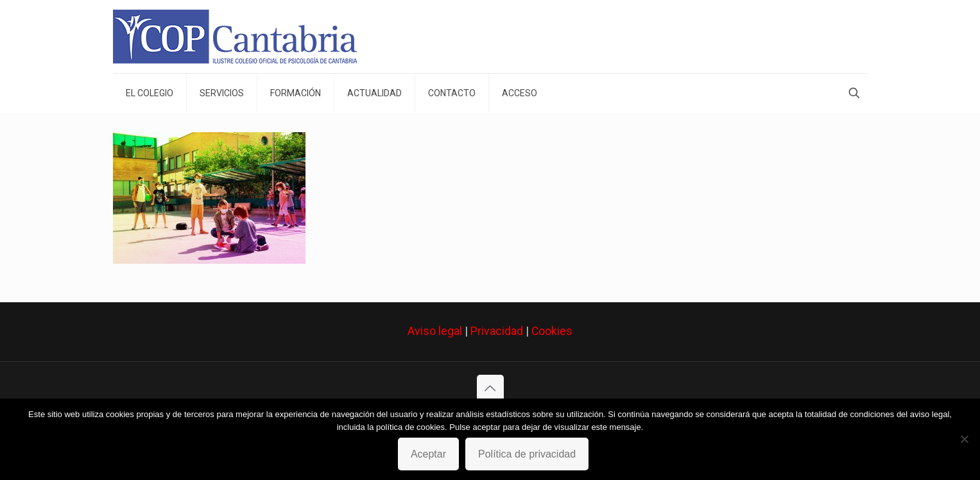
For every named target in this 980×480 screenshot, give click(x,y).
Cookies (552, 331)
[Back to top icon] (490, 388)
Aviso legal (435, 331)
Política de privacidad (527, 454)
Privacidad (497, 331)
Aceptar (428, 454)
